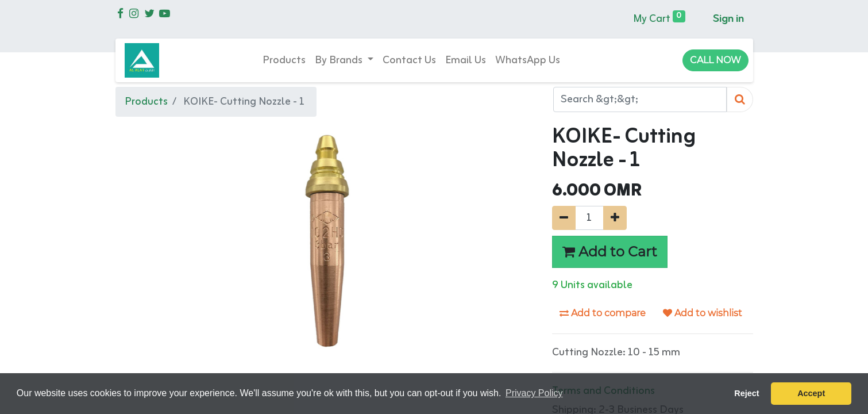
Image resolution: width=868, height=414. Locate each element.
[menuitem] (284, 61)
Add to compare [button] (603, 313)
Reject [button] (747, 393)
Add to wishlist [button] (703, 313)
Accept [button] (811, 393)
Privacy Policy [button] (534, 393)
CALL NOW (715, 60)
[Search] (740, 100)
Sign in (728, 19)
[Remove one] (564, 218)
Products (146, 102)
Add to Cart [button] (610, 252)
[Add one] (615, 218)
